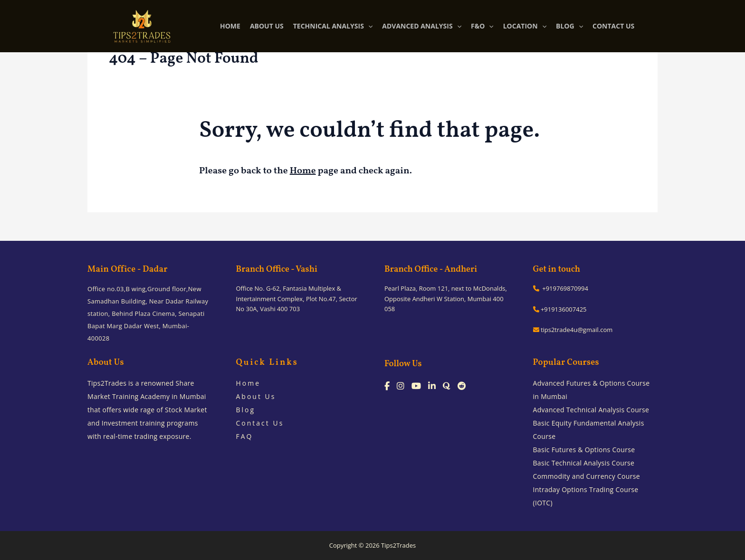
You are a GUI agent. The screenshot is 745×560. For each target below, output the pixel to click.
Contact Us (260, 423)
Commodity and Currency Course (587, 476)
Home (303, 171)
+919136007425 (560, 309)
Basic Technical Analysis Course (584, 463)
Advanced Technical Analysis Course (591, 410)
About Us (256, 396)
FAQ (245, 436)
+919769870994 (561, 288)
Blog (246, 410)
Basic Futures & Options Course (584, 450)
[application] (368, 26)
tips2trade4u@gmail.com (573, 330)
